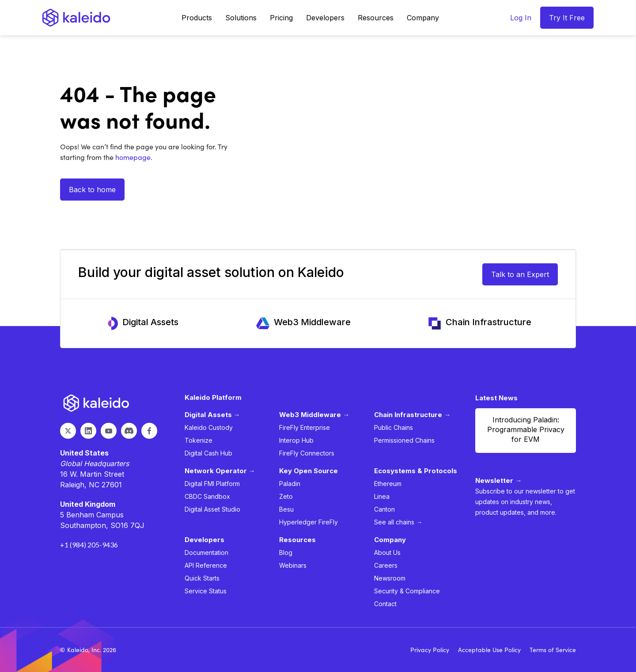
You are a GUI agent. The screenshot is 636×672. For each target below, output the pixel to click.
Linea (382, 496)
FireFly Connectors (307, 453)
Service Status (206, 591)
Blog (286, 552)
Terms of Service (553, 650)
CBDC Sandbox (207, 496)
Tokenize (199, 440)
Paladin (290, 484)
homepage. (133, 157)
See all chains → (398, 522)
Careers (386, 565)
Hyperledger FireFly (309, 522)
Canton (384, 509)
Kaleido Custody (209, 427)
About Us (387, 552)
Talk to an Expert (520, 274)
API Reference (206, 565)
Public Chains (394, 427)
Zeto (286, 496)
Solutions (241, 18)
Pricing (281, 18)
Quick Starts (202, 578)
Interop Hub (296, 440)
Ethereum (388, 484)
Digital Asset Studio (212, 509)
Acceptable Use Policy (489, 650)
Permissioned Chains (404, 440)
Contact (385, 604)
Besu (286, 509)
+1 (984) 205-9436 (89, 545)
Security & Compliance (407, 591)
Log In (521, 18)
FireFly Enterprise (305, 427)
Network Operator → (220, 471)
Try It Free (567, 18)
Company (423, 18)
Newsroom (390, 578)
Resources (376, 18)
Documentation (206, 552)
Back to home (92, 190)
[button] (197, 18)
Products (197, 18)
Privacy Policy (430, 650)
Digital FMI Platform (212, 484)
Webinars (293, 565)
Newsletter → (498, 480)
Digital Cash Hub (208, 453)
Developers (325, 18)
